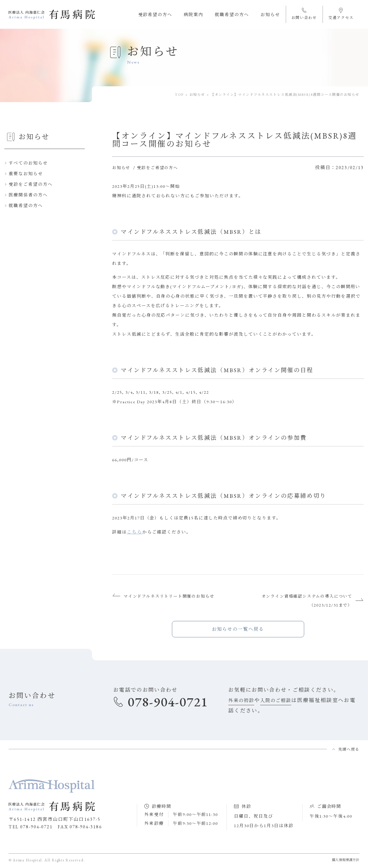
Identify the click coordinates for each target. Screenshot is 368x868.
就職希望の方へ (26, 205)
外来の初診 (241, 700)
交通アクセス (341, 13)
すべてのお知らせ (28, 163)
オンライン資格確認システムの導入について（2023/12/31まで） (307, 601)
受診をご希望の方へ (31, 184)
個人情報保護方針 (346, 860)
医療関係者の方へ (28, 195)
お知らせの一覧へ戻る (238, 629)
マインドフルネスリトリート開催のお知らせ (169, 596)
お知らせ (197, 95)
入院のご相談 (276, 700)
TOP (179, 95)
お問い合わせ (304, 13)
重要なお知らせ (26, 174)
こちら (135, 532)
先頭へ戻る (349, 749)
